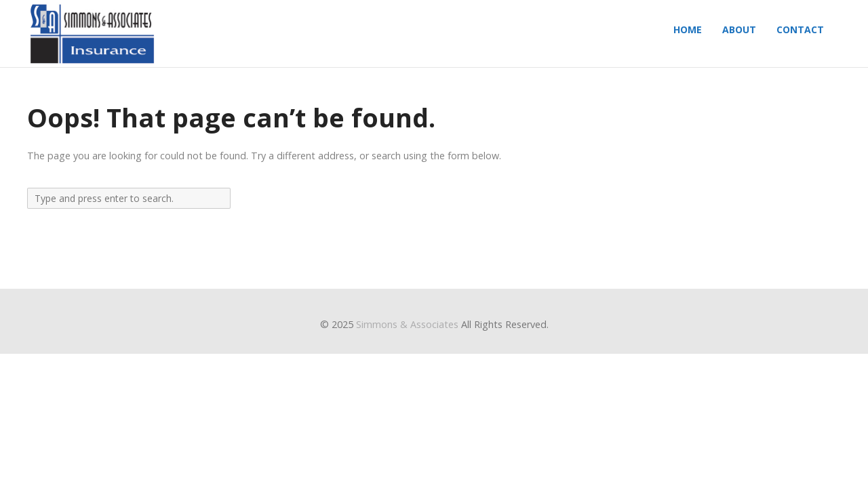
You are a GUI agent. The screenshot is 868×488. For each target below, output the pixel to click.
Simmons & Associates (407, 324)
